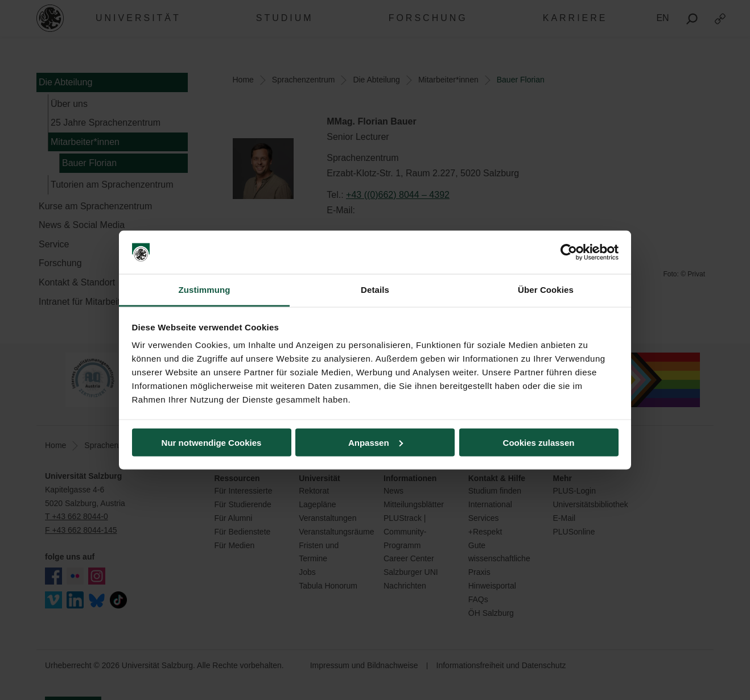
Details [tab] (375, 290)
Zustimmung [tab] (205, 290)
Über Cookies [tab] (546, 290)
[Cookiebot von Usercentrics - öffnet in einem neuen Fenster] (569, 252)
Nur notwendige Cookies (212, 442)
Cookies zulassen (539, 442)
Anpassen (376, 442)
